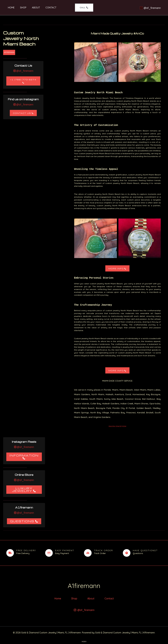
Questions (22, 521)
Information (24, 455)
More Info (116, 269)
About (33, 8)
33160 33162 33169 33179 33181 (117, 426)
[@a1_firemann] (150, 8)
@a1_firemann (24, 71)
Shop (21, 8)
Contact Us (22, 113)
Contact (47, 8)
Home (10, 8)
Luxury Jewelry (22, 489)
